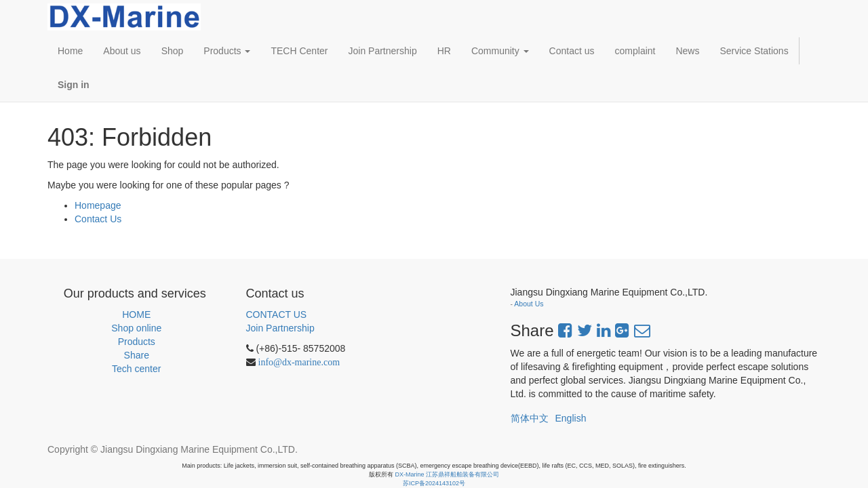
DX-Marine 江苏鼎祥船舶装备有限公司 (448, 474)
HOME (136, 314)
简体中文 (530, 418)
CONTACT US (277, 314)
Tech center (136, 369)
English (571, 418)
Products (137, 342)
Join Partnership (280, 328)
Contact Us (98, 219)
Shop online (136, 328)
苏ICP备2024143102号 (434, 483)
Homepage (98, 205)
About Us (529, 304)
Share (137, 355)
